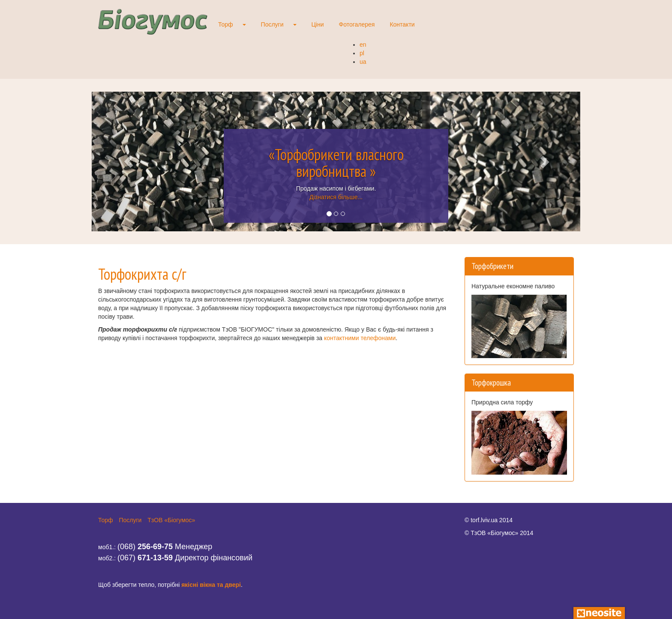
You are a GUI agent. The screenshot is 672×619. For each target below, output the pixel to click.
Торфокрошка (491, 383)
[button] (128, 161)
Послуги (272, 24)
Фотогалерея (357, 24)
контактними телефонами (360, 338)
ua (363, 62)
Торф (226, 24)
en (363, 45)
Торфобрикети (492, 266)
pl (362, 53)
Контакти (402, 24)
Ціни (318, 24)
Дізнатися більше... (336, 197)
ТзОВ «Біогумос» (171, 520)
